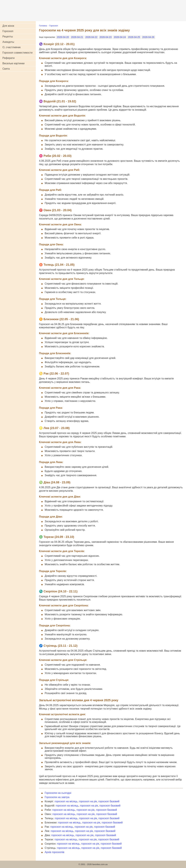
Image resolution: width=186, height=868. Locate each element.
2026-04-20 (63, 37)
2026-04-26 (148, 37)
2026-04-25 (134, 37)
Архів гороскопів (55, 852)
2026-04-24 (120, 37)
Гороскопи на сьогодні (58, 793)
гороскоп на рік (88, 801)
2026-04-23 (106, 37)
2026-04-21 (77, 37)
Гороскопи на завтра (57, 797)
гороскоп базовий (109, 801)
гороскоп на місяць (66, 801)
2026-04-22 (91, 37)
